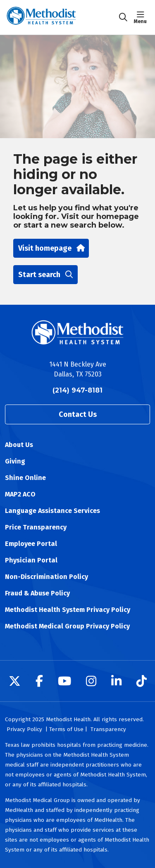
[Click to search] (123, 17)
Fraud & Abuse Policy (37, 593)
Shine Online (25, 478)
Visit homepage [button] (51, 248)
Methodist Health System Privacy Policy (68, 610)
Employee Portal (31, 544)
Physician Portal (31, 560)
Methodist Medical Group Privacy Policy (67, 626)
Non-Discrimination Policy (46, 577)
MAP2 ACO (20, 494)
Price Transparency (36, 527)
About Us (19, 445)
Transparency (108, 729)
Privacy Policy (24, 729)
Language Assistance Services (52, 511)
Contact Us (78, 414)
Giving (15, 461)
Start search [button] (45, 275)
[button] (142, 17)
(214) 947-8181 (77, 390)
